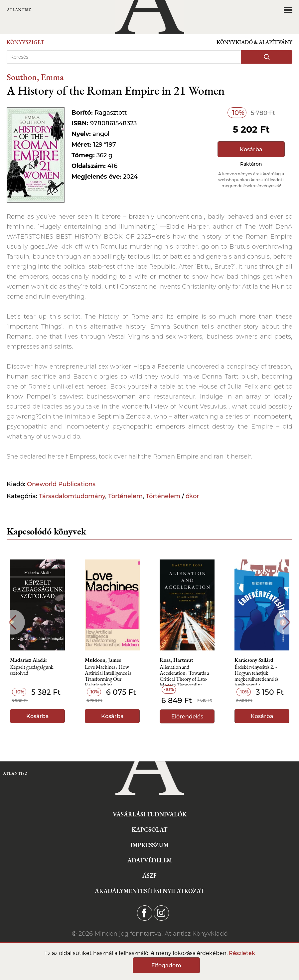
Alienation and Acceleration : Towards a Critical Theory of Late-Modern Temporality (184, 675)
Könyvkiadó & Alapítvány (254, 42)
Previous (12, 622)
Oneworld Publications (61, 484)
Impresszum (149, 845)
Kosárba (251, 149)
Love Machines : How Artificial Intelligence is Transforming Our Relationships (108, 675)
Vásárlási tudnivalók (150, 814)
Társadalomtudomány (72, 496)
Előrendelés (187, 717)
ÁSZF (149, 876)
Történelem (125, 496)
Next (287, 622)
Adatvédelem (150, 860)
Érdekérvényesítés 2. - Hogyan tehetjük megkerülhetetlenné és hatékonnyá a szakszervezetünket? (256, 675)
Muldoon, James (103, 660)
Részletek (242, 953)
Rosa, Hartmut (176, 660)
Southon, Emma (35, 77)
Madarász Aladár (29, 660)
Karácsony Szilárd (254, 660)
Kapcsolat (149, 830)
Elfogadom (166, 966)
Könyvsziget (25, 42)
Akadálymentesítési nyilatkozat (149, 891)
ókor (192, 496)
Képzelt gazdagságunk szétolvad (32, 670)
